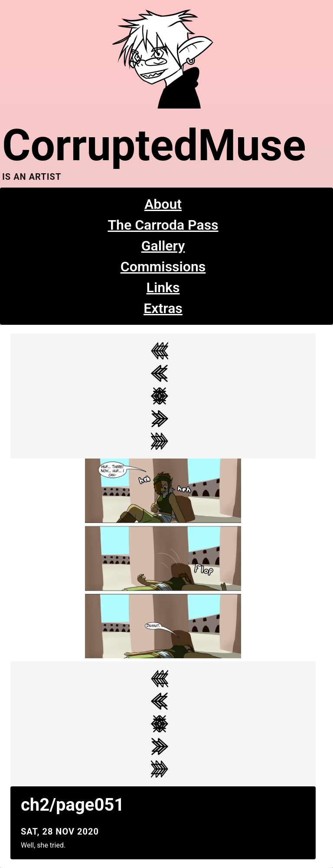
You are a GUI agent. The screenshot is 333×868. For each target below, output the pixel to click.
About (163, 204)
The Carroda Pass (163, 225)
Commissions (163, 267)
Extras (163, 308)
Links (163, 287)
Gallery (163, 246)
